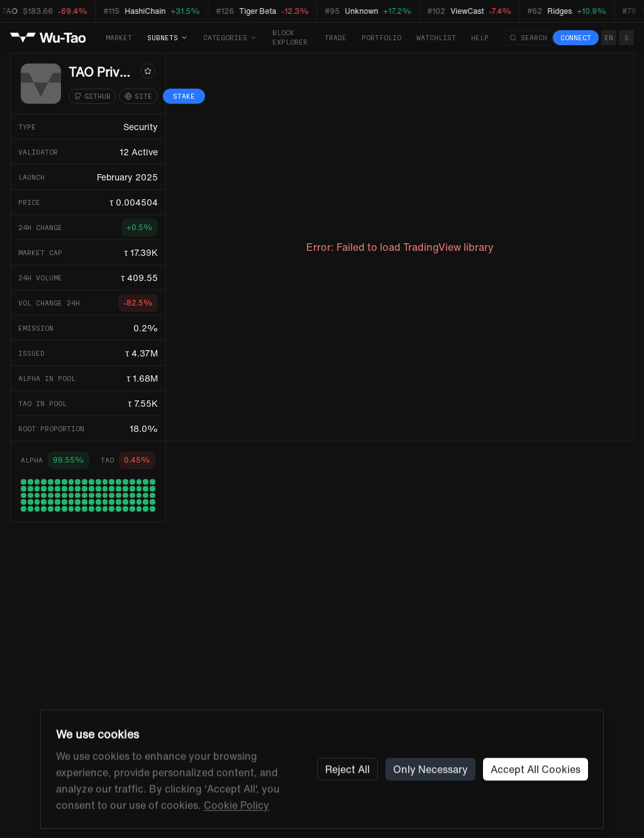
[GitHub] (92, 96)
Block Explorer (290, 37)
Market (119, 38)
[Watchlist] (148, 71)
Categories (230, 38)
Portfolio (381, 38)
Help (480, 38)
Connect (576, 38)
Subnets (168, 38)
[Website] (138, 96)
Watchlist (436, 38)
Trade (336, 38)
